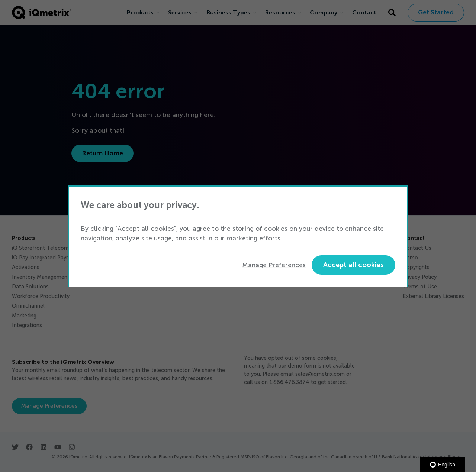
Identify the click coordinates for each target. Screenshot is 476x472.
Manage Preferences (274, 265)
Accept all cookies (353, 265)
